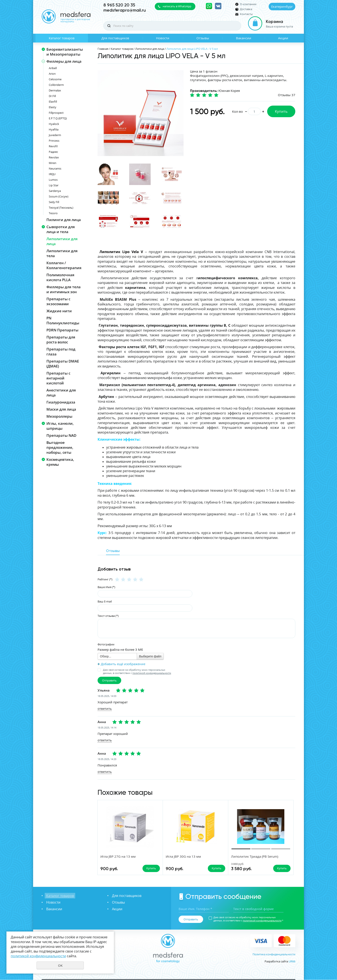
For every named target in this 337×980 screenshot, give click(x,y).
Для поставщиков (115, 38)
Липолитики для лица (62, 241)
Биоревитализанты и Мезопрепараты (65, 52)
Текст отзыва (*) (108, 616)
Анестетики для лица (61, 393)
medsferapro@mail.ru (125, 10)
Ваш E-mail (105, 601)
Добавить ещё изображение (123, 664)
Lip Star (54, 185)
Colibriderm (56, 85)
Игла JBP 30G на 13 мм (170, 857)
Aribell (53, 68)
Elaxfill (53, 102)
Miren (53, 163)
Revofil (53, 146)
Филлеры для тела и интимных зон (64, 289)
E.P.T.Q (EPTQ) (58, 118)
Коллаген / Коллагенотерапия (64, 265)
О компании (248, 4)
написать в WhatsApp (177, 6)
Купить (281, 111)
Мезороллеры (59, 416)
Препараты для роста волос (61, 340)
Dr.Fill (52, 96)
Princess (54, 141)
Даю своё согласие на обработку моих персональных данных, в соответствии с (137, 671)
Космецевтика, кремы (60, 462)
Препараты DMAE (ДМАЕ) (63, 364)
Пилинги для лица (64, 220)
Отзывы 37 (287, 95)
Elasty (53, 107)
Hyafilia (54, 129)
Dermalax (55, 90)
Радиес (53, 152)
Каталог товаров (62, 38)
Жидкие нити (59, 311)
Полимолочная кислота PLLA (60, 277)
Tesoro (53, 213)
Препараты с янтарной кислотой (58, 378)
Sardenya (55, 191)
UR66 (292, 962)
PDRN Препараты (62, 330)
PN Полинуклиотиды (63, 320)
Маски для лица (61, 409)
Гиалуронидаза (61, 402)
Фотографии (106, 644)
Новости (163, 38)
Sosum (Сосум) (59, 196)
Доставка (246, 9)
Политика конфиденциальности (274, 954)
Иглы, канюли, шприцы (60, 426)
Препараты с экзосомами (58, 301)
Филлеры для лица (64, 61)
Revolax (54, 157)
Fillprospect (56, 113)
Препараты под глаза (61, 352)
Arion (52, 74)
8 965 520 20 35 (119, 5)
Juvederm (55, 135)
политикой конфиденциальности (152, 673)
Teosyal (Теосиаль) (61, 208)
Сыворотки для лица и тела (61, 229)
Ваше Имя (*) (106, 587)
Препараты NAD (61, 435)
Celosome (55, 79)
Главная (103, 49)
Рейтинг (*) (105, 579)
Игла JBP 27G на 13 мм (118, 857)
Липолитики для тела (62, 253)
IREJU (52, 174)
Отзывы (203, 38)
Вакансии (244, 38)
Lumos (53, 180)
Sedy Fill (54, 202)
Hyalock (54, 124)
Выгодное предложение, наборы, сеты (60, 447)
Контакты (246, 14)
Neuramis (55, 168)
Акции (283, 38)
